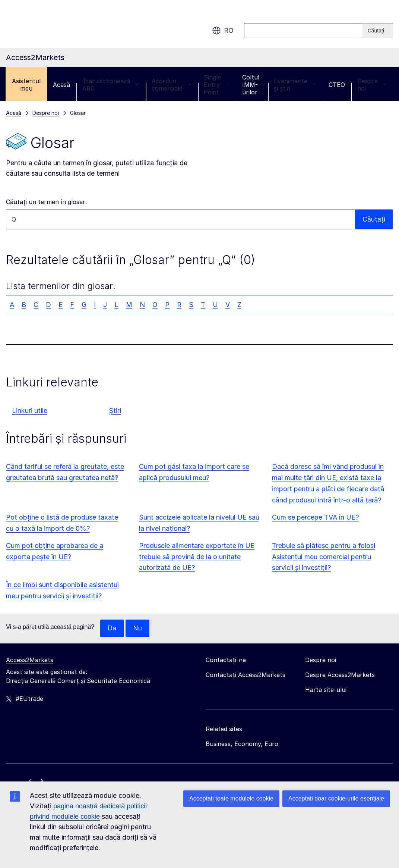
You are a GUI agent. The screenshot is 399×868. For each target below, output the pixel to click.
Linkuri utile (30, 411)
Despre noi (372, 85)
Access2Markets (30, 660)
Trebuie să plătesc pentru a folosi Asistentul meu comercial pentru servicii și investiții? (324, 557)
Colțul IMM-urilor (251, 85)
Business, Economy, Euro (242, 744)
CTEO (337, 85)
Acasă (61, 85)
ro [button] (223, 31)
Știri (115, 411)
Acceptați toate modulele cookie (231, 798)
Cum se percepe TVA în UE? (315, 517)
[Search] (378, 31)
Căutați (374, 219)
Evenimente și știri (295, 85)
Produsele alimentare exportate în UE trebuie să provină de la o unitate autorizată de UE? (197, 557)
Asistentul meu (26, 85)
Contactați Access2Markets (246, 675)
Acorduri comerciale (172, 85)
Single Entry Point (217, 85)
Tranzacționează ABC (111, 85)
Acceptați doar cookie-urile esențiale (336, 798)
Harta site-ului (326, 690)
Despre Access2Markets (340, 675)
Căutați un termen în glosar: (46, 202)
